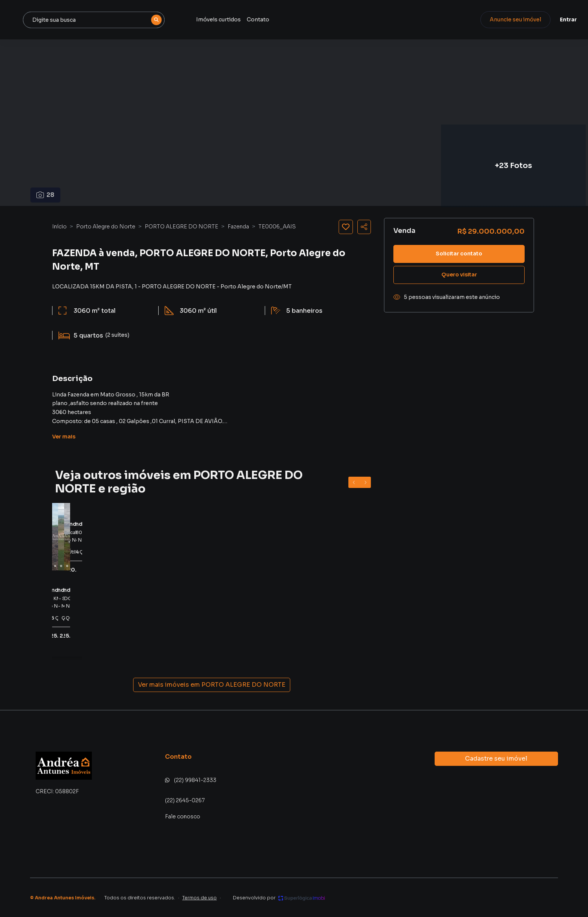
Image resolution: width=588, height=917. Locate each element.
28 (46, 195)
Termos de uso (199, 898)
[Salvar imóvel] (346, 227)
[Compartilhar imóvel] (364, 227)
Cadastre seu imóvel (496, 759)
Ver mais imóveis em (212, 685)
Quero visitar (459, 275)
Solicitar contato (459, 254)
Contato (331, 20)
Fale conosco (183, 816)
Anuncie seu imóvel (496, 20)
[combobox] (172, 20)
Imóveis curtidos (292, 20)
